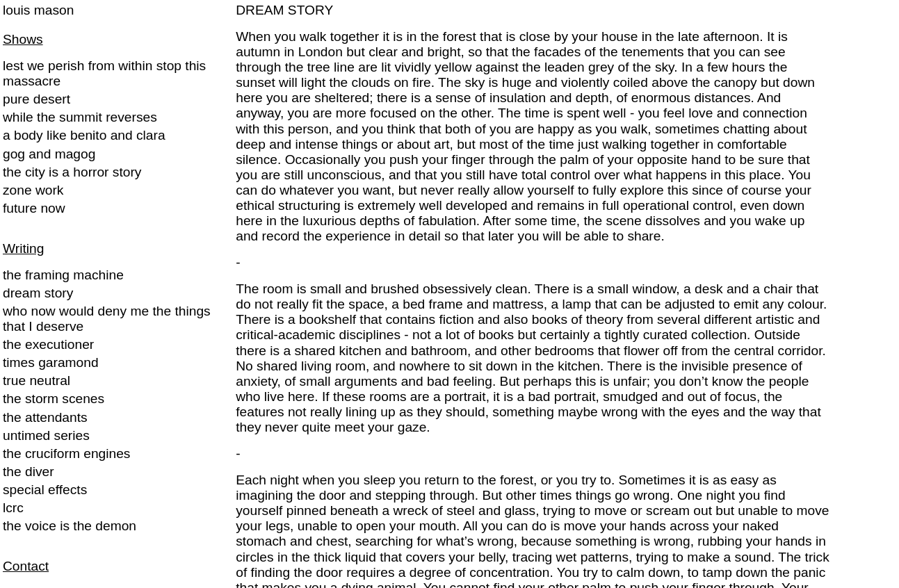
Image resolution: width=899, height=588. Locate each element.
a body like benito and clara (84, 135)
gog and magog (49, 154)
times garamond (51, 362)
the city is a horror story (72, 172)
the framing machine (63, 275)
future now (34, 208)
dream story (38, 293)
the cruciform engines (66, 454)
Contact (26, 566)
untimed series (46, 435)
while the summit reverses (80, 117)
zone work (33, 190)
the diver (29, 472)
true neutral (37, 381)
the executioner (48, 344)
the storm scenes (54, 399)
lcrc (13, 508)
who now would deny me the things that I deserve (107, 319)
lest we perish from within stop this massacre (104, 73)
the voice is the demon (70, 526)
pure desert (37, 99)
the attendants (45, 417)
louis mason (38, 10)
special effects (45, 490)
